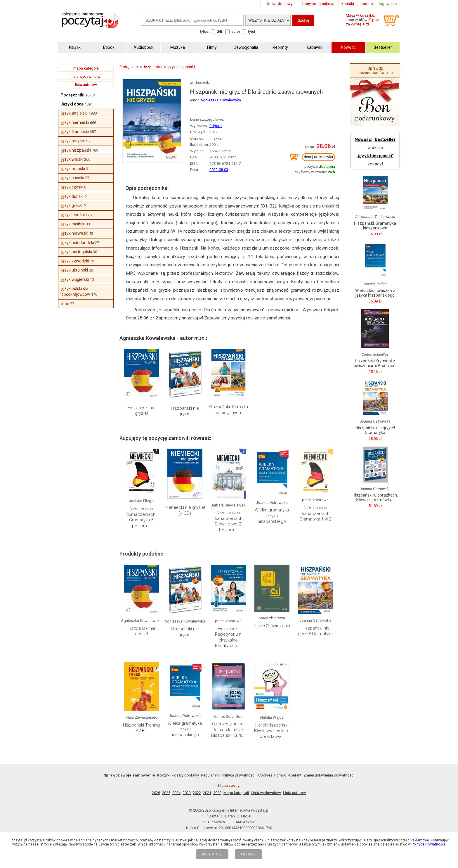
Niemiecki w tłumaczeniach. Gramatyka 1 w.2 (315, 513)
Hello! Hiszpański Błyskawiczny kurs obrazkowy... (272, 731)
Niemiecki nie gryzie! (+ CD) (185, 510)
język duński (72, 196)
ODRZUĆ (248, 854)
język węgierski (75, 279)
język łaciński (73, 224)
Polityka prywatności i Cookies (247, 775)
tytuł (252, 31)
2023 (187, 793)
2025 (166, 793)
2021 (207, 793)
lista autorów (86, 85)
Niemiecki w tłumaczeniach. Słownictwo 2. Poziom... (228, 521)
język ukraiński (75, 270)
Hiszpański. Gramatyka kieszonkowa (375, 226)
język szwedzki (75, 261)
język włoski (72, 159)
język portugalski (77, 252)
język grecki (72, 205)
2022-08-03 (219, 170)
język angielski (74, 113)
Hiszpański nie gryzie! (141, 411)
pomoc (367, 4)
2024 (176, 793)
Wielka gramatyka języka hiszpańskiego (272, 516)
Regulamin (210, 775)
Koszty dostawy (185, 775)
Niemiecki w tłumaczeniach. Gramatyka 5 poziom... (141, 517)
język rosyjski (73, 141)
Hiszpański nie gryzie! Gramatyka (315, 631)
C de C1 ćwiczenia (272, 626)
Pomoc (280, 775)
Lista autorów (295, 793)
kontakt (348, 4)
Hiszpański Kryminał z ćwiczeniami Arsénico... (375, 363)
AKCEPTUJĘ (212, 854)
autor (236, 31)
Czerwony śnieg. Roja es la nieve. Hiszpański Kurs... (228, 730)
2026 (156, 793)
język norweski (75, 233)
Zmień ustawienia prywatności (329, 775)
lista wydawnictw (86, 76)
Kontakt (295, 775)
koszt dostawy (280, 4)
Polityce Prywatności (428, 844)
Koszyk (163, 775)
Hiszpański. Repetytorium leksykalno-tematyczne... (228, 637)
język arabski (73, 169)
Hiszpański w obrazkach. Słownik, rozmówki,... (375, 497)
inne (65, 304)
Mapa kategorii (236, 793)
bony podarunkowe (319, 4)
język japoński (74, 215)
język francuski (75, 132)
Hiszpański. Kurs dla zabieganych (228, 410)
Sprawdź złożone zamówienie (375, 70)
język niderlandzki (78, 243)
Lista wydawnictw (266, 793)
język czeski (72, 187)
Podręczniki (72, 95)
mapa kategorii (86, 68)
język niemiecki (75, 122)
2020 (217, 793)
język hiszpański (76, 150)
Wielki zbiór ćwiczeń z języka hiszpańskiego (375, 293)
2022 (197, 793)
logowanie (388, 4)
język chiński (73, 178)
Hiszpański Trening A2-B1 (141, 728)
